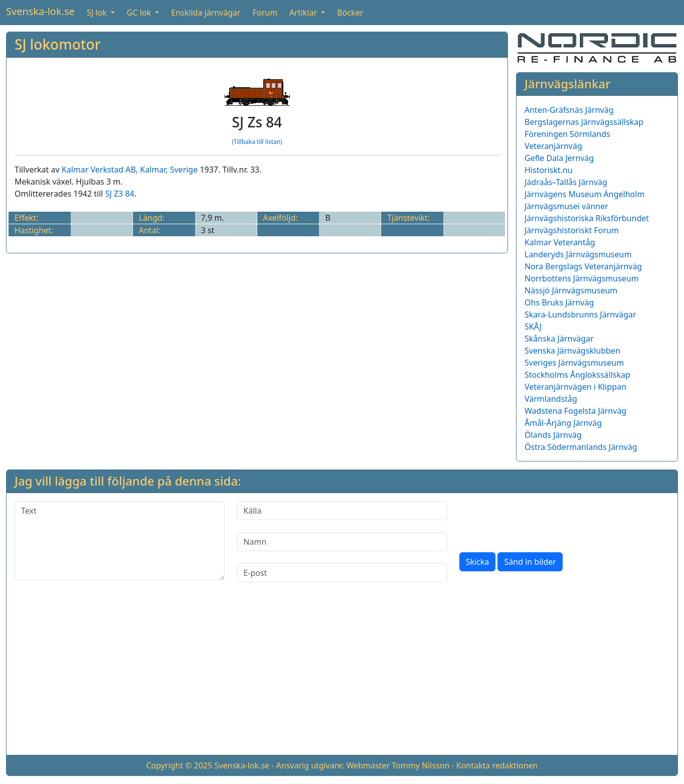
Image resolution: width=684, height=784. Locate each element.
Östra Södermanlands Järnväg (581, 447)
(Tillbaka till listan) (257, 142)
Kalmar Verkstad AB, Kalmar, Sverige (130, 170)
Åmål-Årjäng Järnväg (563, 423)
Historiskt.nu (549, 170)
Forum (265, 13)
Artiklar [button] (304, 13)
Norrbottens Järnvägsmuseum (582, 278)
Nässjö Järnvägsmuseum (571, 290)
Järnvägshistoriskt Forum (572, 230)
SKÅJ (533, 327)
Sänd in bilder (530, 562)
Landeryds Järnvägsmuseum (578, 254)
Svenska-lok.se (40, 11)
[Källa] (342, 511)
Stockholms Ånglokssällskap (577, 375)
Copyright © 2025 (179, 765)
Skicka (478, 562)
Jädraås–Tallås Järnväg (566, 182)
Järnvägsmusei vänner (566, 206)
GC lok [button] (140, 13)
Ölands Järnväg (553, 435)
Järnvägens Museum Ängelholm (584, 194)
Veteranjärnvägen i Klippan (575, 387)
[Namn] (342, 542)
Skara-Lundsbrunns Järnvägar (580, 315)
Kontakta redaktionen (497, 765)
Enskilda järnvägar (206, 13)
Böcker (350, 13)
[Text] (120, 541)
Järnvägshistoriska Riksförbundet (587, 218)
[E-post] (342, 573)
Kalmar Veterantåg (560, 242)
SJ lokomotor (58, 44)
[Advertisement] (342, 677)
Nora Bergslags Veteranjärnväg (583, 266)
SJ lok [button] (98, 13)
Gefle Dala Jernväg (559, 158)
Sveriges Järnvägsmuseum (574, 363)
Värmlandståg (551, 399)
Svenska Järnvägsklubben (572, 351)
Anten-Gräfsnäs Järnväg (569, 110)
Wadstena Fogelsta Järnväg (575, 411)
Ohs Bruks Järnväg (559, 302)
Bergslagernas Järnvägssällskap (584, 122)
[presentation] (536, 521)
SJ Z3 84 (120, 194)
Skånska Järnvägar (559, 339)
